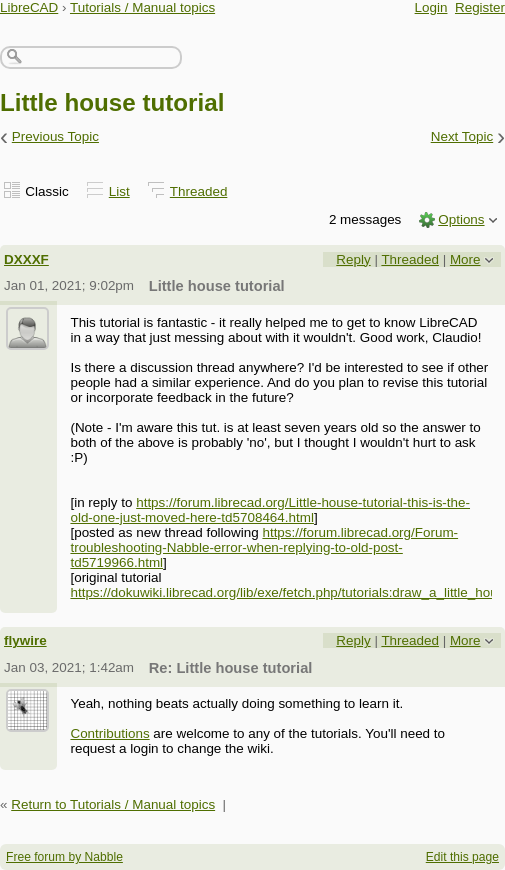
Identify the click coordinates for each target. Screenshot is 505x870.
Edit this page (462, 857)
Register (480, 7)
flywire (25, 640)
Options (461, 219)
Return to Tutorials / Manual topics (113, 804)
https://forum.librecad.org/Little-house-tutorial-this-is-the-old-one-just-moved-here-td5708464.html (270, 510)
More (465, 259)
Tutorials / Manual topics (142, 7)
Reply (353, 259)
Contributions (109, 733)
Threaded (199, 191)
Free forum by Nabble (64, 857)
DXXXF (26, 259)
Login (431, 7)
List (119, 191)
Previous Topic (55, 136)
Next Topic (462, 136)
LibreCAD (29, 7)
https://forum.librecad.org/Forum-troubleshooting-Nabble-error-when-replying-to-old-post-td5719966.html (264, 547)
